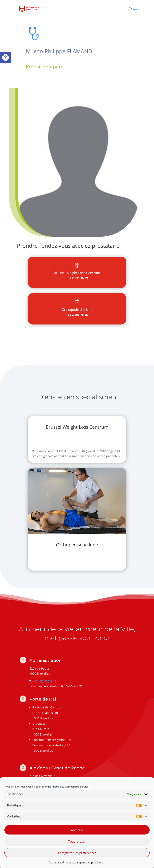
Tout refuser (77, 841)
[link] (5, 57)
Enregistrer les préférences (77, 853)
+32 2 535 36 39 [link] (77, 278)
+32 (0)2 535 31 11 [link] (45, 681)
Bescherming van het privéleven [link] (85, 862)
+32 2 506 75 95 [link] (77, 315)
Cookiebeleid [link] (56, 862)
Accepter (77, 830)
